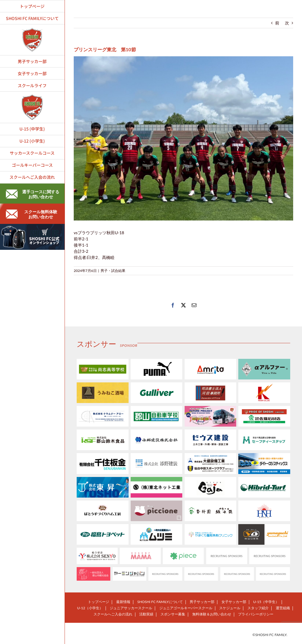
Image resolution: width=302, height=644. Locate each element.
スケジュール (230, 608)
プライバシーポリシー (256, 614)
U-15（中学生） (266, 602)
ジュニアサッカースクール (131, 608)
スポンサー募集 (173, 614)
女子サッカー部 (234, 602)
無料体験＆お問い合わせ (212, 614)
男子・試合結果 (113, 271)
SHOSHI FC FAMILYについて (160, 602)
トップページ (99, 602)
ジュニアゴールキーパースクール (186, 608)
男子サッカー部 (202, 602)
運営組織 (283, 608)
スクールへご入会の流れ (113, 614)
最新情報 (123, 602)
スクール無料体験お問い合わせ (32, 214)
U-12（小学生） (90, 608)
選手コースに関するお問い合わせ (33, 194)
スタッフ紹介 (258, 608)
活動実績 (146, 614)
